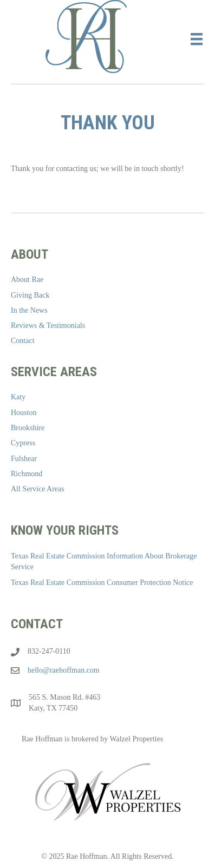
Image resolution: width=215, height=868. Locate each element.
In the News (29, 310)
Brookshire (28, 428)
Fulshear (24, 459)
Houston (24, 413)
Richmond (27, 474)
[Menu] (197, 39)
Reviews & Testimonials (48, 325)
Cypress (23, 443)
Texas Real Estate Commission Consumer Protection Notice (102, 583)
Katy (18, 397)
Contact (23, 341)
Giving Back (30, 295)
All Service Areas (38, 489)
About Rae (27, 280)
